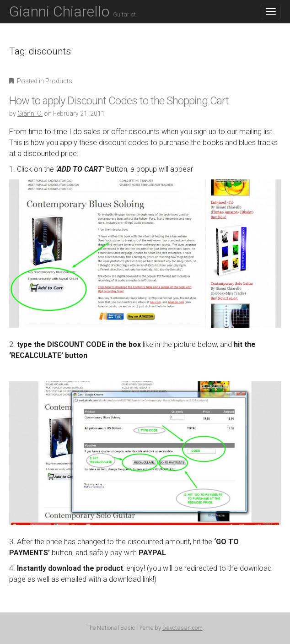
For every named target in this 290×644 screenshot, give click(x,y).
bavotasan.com (183, 628)
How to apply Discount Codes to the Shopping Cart (119, 101)
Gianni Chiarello (72, 11)
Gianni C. (30, 114)
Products (59, 81)
